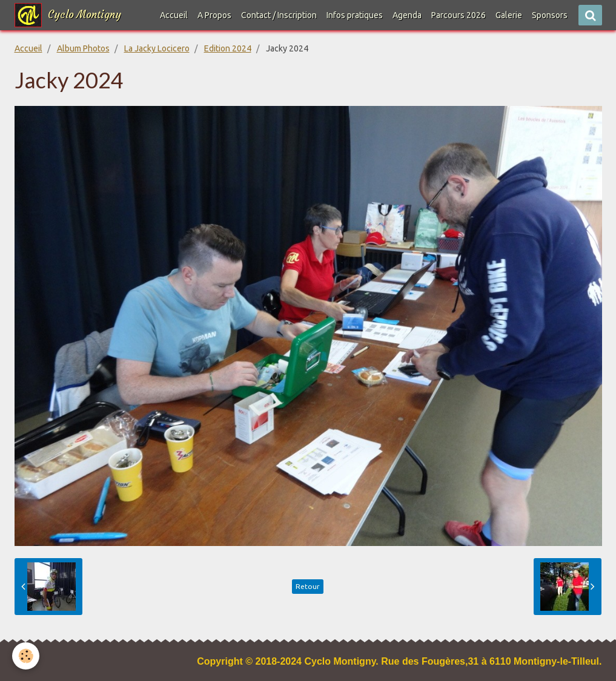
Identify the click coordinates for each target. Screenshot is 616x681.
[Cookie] (26, 656)
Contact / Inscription (279, 15)
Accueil (174, 15)
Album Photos (83, 48)
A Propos (214, 15)
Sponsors (550, 15)
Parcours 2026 (459, 15)
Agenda (407, 15)
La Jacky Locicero (157, 48)
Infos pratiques (355, 15)
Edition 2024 (228, 48)
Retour (308, 586)
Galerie (509, 15)
